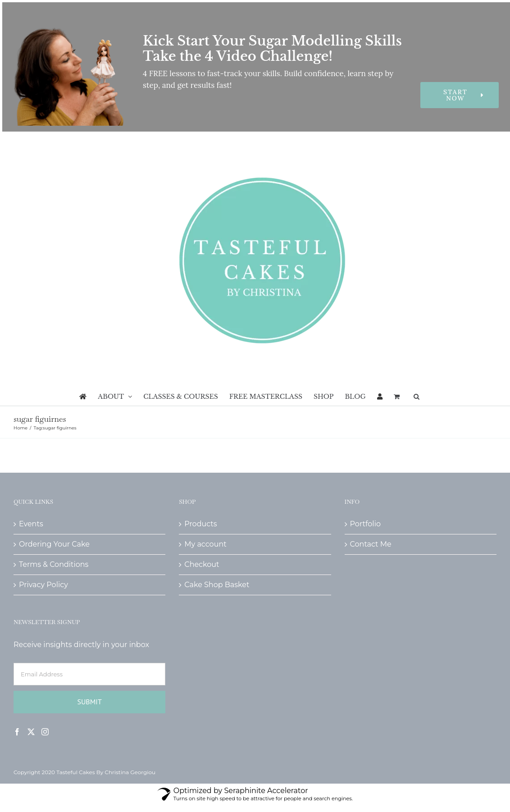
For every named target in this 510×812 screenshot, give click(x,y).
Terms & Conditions (54, 564)
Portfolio (365, 524)
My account (205, 544)
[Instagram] (45, 732)
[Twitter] (31, 732)
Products (200, 524)
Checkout (202, 564)
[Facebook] (17, 732)
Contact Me (371, 544)
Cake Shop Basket (217, 585)
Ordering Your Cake (54, 544)
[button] (417, 397)
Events (31, 524)
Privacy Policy (43, 585)
